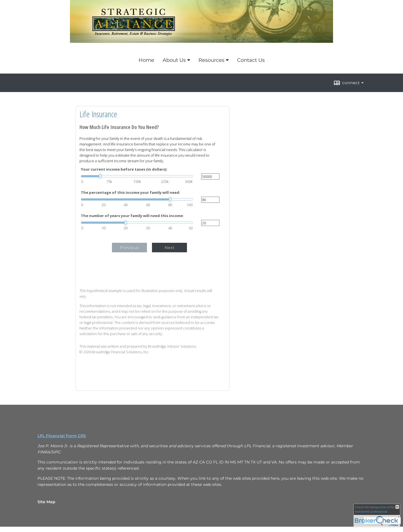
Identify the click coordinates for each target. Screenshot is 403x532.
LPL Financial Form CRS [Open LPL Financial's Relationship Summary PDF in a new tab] (62, 436)
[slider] (137, 176)
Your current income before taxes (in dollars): (124, 169)
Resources (211, 60)
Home (146, 60)
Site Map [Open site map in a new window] (46, 502)
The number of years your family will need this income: (132, 216)
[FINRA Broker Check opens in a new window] (377, 516)
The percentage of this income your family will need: (131, 193)
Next (170, 248)
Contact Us (251, 60)
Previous (130, 248)
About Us (174, 60)
